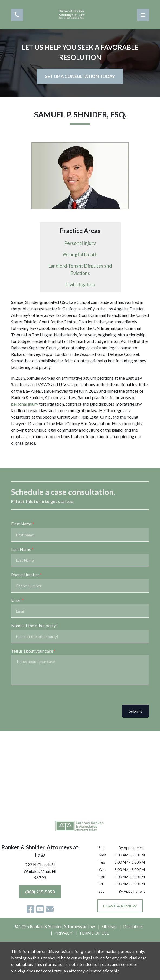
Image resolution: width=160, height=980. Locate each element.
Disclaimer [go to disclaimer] (133, 926)
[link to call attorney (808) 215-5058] (17, 15)
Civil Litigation (80, 285)
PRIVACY (63, 933)
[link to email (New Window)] (50, 909)
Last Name (21, 549)
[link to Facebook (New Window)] (30, 909)
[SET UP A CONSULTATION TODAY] (80, 76)
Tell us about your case (32, 651)
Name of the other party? (34, 625)
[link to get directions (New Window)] (40, 872)
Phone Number (25, 575)
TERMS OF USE (94, 933)
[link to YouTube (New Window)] (40, 909)
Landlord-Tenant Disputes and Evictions (80, 269)
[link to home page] (80, 15)
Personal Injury (80, 243)
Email (16, 600)
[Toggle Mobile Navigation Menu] (143, 15)
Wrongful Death (80, 254)
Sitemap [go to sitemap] (109, 926)
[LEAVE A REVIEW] (120, 906)
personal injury (25, 404)
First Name (22, 524)
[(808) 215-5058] (40, 892)
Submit (135, 711)
